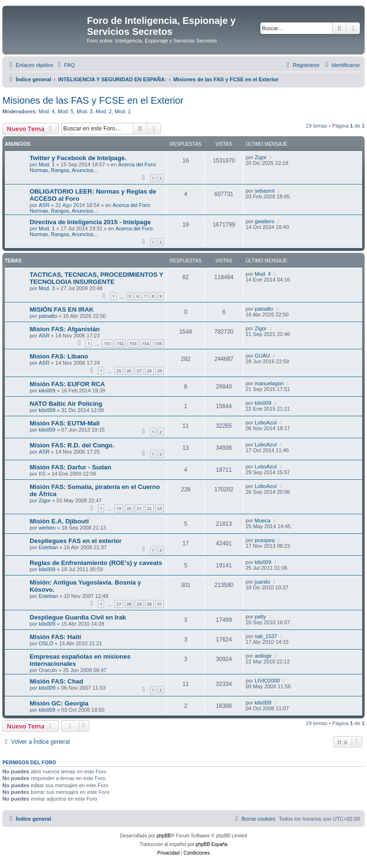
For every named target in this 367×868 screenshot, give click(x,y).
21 (139, 508)
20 (129, 508)
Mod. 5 (66, 111)
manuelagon (269, 383)
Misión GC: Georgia (59, 703)
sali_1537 (266, 636)
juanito (262, 582)
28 (149, 371)
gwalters (264, 221)
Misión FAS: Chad (56, 681)
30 (149, 604)
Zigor (261, 157)
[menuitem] (65, 65)
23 (160, 508)
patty (260, 617)
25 (119, 371)
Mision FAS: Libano (59, 356)
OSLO (46, 643)
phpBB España (211, 844)
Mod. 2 (104, 111)
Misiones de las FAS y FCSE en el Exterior (93, 100)
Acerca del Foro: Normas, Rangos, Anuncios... (93, 167)
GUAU (262, 356)
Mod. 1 (123, 111)
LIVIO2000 (267, 681)
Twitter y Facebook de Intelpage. (78, 158)
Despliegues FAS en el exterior (76, 541)
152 (120, 343)
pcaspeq (265, 540)
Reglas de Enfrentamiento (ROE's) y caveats (96, 563)
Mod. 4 (47, 111)
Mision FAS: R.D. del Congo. (72, 445)
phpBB (164, 836)
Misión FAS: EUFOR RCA (67, 384)
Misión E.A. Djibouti (59, 521)
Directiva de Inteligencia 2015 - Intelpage (90, 222)
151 (107, 343)
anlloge (263, 656)
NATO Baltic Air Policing (66, 404)
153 (133, 343)
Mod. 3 (85, 111)
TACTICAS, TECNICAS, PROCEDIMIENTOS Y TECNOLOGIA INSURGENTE (97, 278)
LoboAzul (266, 423)
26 (129, 371)
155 (158, 343)
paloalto (48, 316)
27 (139, 371)
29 (160, 371)
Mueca (263, 521)
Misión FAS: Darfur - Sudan (70, 467)
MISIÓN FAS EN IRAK (62, 309)
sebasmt (265, 191)
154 (146, 343)
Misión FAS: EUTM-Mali (65, 423)
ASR (44, 205)
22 (149, 508)
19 (119, 508)
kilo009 (47, 391)
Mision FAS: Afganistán (65, 329)
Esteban (48, 547)
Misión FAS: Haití (55, 637)
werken (47, 528)
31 (160, 604)
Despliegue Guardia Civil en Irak (78, 617)
